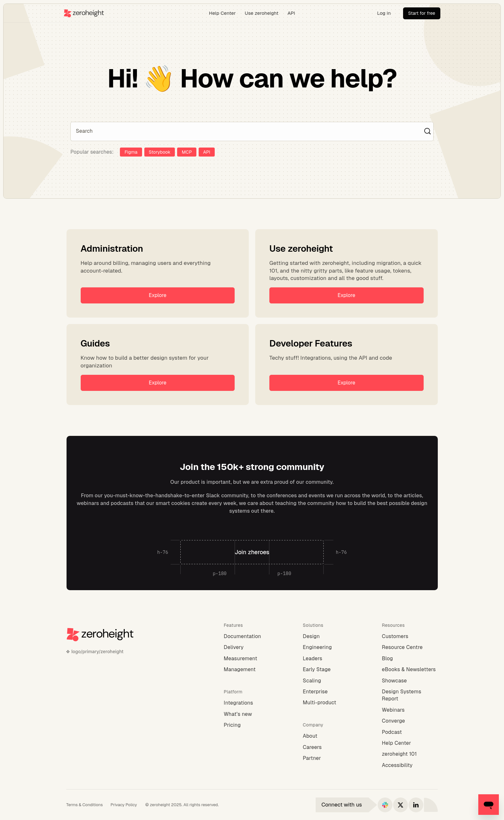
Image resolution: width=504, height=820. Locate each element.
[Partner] (331, 758)
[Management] (252, 670)
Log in (384, 13)
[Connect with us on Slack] (385, 805)
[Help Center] (410, 743)
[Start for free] (422, 13)
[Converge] (410, 721)
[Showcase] (410, 681)
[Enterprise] (331, 692)
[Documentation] (252, 636)
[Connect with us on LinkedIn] (416, 805)
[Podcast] (410, 732)
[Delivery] (252, 647)
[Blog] (410, 659)
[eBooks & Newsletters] (410, 670)
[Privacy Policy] (124, 805)
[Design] (331, 636)
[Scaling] (331, 681)
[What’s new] (252, 714)
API (291, 13)
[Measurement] (252, 659)
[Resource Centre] (410, 647)
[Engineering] (331, 647)
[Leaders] (331, 659)
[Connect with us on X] (401, 805)
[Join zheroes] (252, 552)
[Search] (249, 131)
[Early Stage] (331, 670)
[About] (331, 736)
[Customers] (410, 636)
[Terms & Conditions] (85, 805)
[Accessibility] (410, 765)
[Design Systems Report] (410, 695)
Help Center (222, 13)
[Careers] (331, 747)
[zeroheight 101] (410, 754)
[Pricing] (252, 725)
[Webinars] (410, 710)
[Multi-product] (331, 703)
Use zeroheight (262, 13)
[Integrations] (252, 703)
